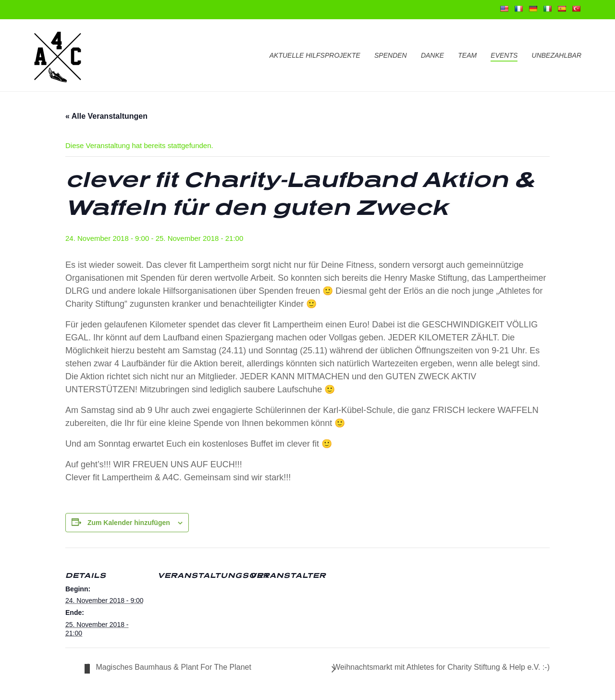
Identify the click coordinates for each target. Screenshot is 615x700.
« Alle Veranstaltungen (106, 116)
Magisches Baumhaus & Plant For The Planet (172, 667)
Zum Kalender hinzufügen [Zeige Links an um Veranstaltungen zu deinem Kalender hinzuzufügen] (129, 523)
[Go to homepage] (58, 55)
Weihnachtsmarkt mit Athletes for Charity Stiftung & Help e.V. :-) (441, 667)
